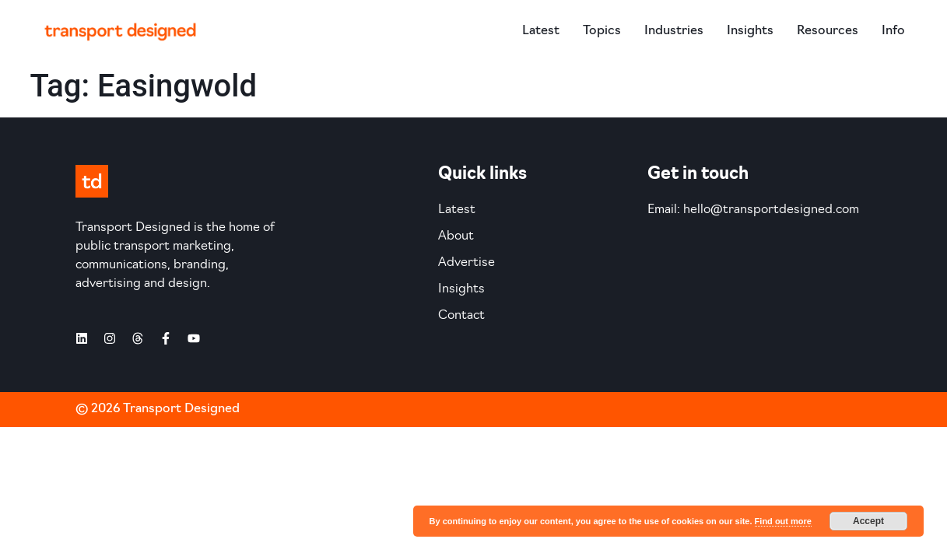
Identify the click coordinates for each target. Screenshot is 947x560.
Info (893, 31)
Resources (828, 31)
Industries (674, 31)
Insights (750, 31)
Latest (541, 31)
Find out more (783, 521)
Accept (868, 521)
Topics (602, 31)
